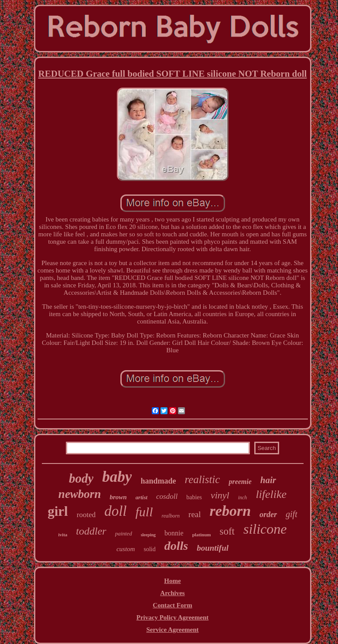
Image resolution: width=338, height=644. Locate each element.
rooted (86, 515)
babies (194, 497)
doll (115, 511)
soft (227, 531)
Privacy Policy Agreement (173, 617)
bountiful (213, 548)
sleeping (148, 535)
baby (117, 477)
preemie (240, 482)
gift (292, 514)
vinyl (220, 495)
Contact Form (172, 605)
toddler (91, 531)
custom (126, 549)
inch (243, 497)
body (81, 478)
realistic (202, 479)
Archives (172, 593)
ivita (63, 535)
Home (172, 581)
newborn (80, 494)
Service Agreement (172, 630)
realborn (171, 516)
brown (118, 497)
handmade (158, 481)
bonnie (174, 533)
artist (142, 497)
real (195, 514)
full (144, 512)
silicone (265, 529)
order (268, 515)
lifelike (271, 494)
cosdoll (167, 496)
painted (124, 533)
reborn (230, 511)
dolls (176, 546)
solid (149, 549)
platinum (202, 535)
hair (268, 480)
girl (58, 511)
